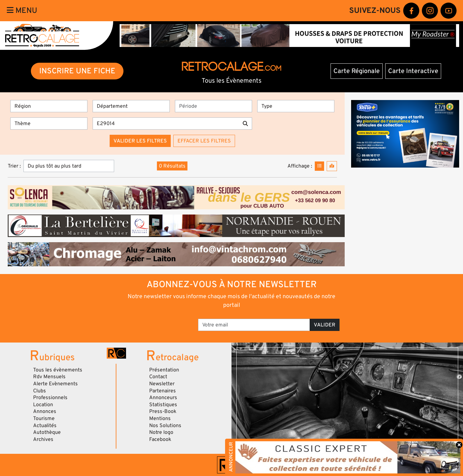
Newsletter (162, 384)
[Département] (131, 106)
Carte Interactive (413, 71)
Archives (43, 439)
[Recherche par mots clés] (166, 124)
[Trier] (69, 166)
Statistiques (163, 405)
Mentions (160, 418)
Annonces (45, 411)
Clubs (40, 391)
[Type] (296, 106)
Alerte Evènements (55, 384)
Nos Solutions (165, 426)
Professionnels (50, 398)
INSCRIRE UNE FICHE (77, 71)
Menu (22, 10)
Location (43, 405)
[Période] (213, 106)
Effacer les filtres (204, 141)
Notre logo (161, 432)
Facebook (160, 439)
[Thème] (49, 124)
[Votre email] (254, 325)
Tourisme (44, 418)
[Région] (49, 106)
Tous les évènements (58, 370)
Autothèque (47, 432)
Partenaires (163, 391)
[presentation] (148, 323)
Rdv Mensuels (49, 377)
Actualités (45, 426)
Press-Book (163, 411)
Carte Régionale (357, 71)
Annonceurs (163, 398)
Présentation (164, 370)
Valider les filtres (140, 141)
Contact (158, 377)
